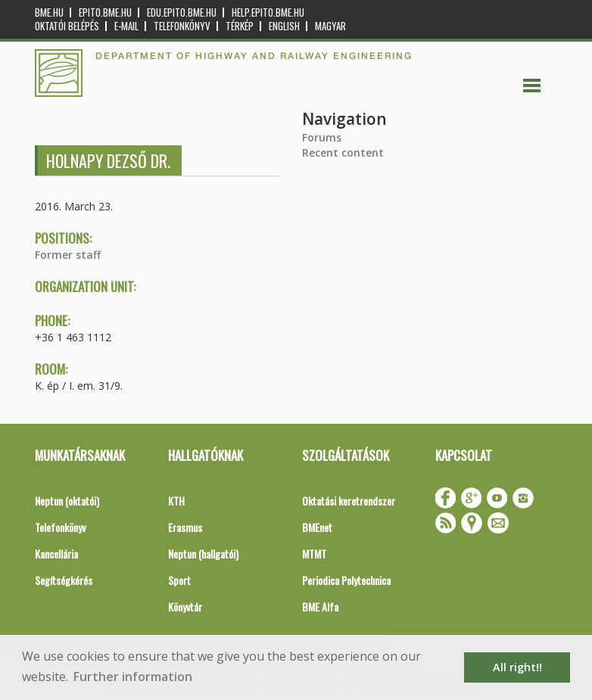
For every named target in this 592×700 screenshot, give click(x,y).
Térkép (240, 26)
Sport (179, 580)
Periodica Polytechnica (346, 580)
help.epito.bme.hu (268, 12)
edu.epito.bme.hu (182, 12)
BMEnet (317, 527)
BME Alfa (320, 607)
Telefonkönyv (182, 26)
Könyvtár (185, 607)
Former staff (68, 255)
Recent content (343, 152)
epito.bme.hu (105, 12)
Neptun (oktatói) (67, 501)
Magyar (330, 26)
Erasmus (185, 527)
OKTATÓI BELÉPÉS (67, 26)
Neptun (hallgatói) (203, 554)
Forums (322, 137)
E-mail (126, 26)
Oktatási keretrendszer (349, 501)
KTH (176, 501)
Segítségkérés (64, 580)
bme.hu (49, 12)
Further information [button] (133, 677)
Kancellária (56, 554)
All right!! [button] (517, 667)
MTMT (314, 554)
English (284, 26)
